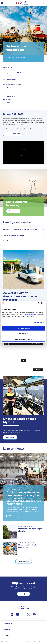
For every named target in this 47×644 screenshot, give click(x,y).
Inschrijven (23, 594)
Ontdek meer (13, 211)
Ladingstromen (10, 88)
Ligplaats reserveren (11, 79)
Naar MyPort (10, 437)
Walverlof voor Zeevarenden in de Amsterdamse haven (20, 229)
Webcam (8, 91)
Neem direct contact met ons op (13, 235)
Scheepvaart (8, 623)
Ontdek (7, 635)
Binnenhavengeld (10, 76)
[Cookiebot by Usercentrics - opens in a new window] (38, 303)
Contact (8, 103)
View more (13, 516)
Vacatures (8, 99)
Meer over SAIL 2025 (13, 134)
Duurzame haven (10, 96)
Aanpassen (24, 334)
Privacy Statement (30, 314)
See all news (24, 561)
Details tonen (38, 323)
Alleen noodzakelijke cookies (23, 339)
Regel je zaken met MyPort (13, 73)
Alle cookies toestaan (23, 328)
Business (7, 629)
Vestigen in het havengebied (14, 84)
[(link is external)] (12, 614)
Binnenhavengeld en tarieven (12, 241)
